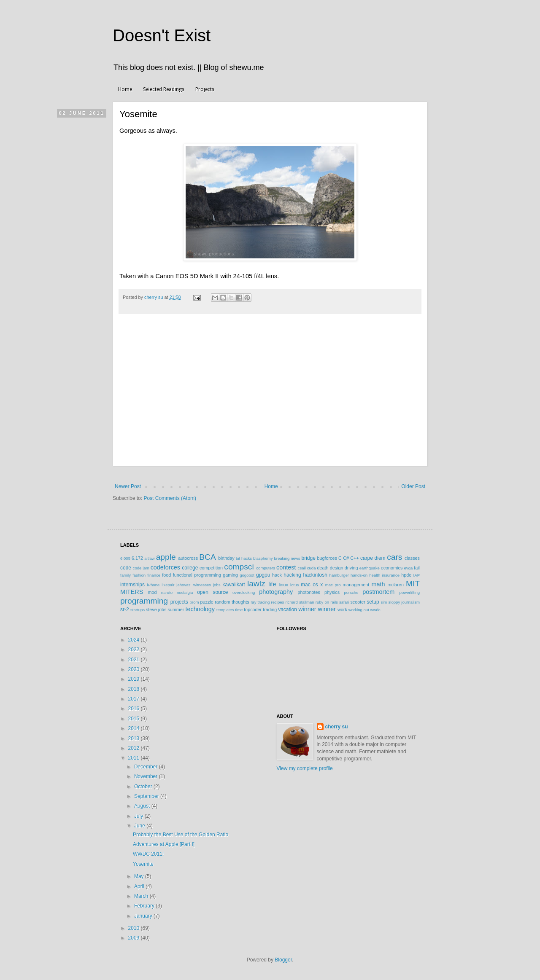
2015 (135, 719)
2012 (135, 748)
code (126, 568)
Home (125, 89)
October (144, 787)
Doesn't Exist (162, 35)
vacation (288, 609)
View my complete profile (305, 768)
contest (286, 567)
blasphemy (263, 558)
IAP (417, 575)
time (239, 610)
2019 (135, 679)
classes (412, 558)
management (356, 585)
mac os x (312, 585)
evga (409, 568)
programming (144, 601)
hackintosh (315, 575)
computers (266, 568)
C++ (354, 558)
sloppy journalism (404, 602)
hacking (292, 575)
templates (225, 610)
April (140, 886)
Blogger (283, 960)
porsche (351, 592)
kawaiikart (234, 585)
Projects (205, 89)
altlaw (150, 558)
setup (373, 602)
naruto (167, 592)
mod (153, 592)
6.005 (125, 558)
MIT (413, 584)
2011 (135, 758)
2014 (135, 728)
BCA (207, 557)
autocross (188, 558)
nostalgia (185, 592)
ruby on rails (327, 602)
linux (283, 585)
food (166, 575)
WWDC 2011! (148, 854)
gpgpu (263, 575)
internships (132, 585)
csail (302, 568)
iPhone (153, 585)
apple (166, 557)
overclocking (244, 592)
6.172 (137, 558)
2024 (135, 640)
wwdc (375, 610)
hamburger (339, 575)
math (378, 584)
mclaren (396, 585)
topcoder (253, 609)
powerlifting (410, 592)
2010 (135, 928)
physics (332, 592)
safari (344, 602)
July (139, 816)
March (142, 896)
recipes (277, 602)
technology (200, 609)
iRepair (168, 585)
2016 (135, 709)
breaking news (287, 558)
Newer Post (128, 486)
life (272, 584)
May (140, 876)
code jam (141, 568)
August (143, 806)
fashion (139, 575)
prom (194, 602)
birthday (226, 558)
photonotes (309, 592)
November (147, 776)
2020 (135, 669)
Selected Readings (164, 89)
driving (351, 568)
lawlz (256, 584)
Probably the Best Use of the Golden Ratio (181, 835)
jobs (217, 585)
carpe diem (373, 558)
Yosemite (143, 864)
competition (211, 568)
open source (212, 592)
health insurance (384, 575)
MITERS (132, 592)
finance (154, 575)
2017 (135, 699)
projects (179, 602)
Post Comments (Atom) (170, 498)
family (126, 575)
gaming (230, 575)
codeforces (165, 567)
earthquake (370, 568)
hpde (406, 575)
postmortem (378, 592)
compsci (239, 567)
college (190, 568)
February (145, 906)
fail (417, 568)
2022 (135, 650)
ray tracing (260, 602)
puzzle (207, 602)
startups (138, 610)
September (147, 796)
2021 (135, 660)
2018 (135, 689)
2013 (135, 738)
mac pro (333, 585)
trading (270, 609)
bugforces (327, 558)
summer (176, 609)
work (342, 609)
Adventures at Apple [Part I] (164, 844)
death (323, 568)
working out (359, 610)
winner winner (317, 609)
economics (392, 568)
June (140, 826)
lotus (294, 585)
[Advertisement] (270, 403)
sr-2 (125, 609)
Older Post (413, 486)
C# (346, 558)
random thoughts (232, 602)
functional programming (197, 575)
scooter (358, 602)
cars (394, 557)
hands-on (359, 575)
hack (277, 575)
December (147, 767)
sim (384, 602)
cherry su (337, 727)
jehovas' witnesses (194, 585)
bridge (308, 558)
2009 (135, 938)
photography (276, 592)
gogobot (247, 575)
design (337, 568)
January (144, 916)
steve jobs (156, 609)
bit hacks (244, 558)
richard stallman (300, 602)
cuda (312, 568)
